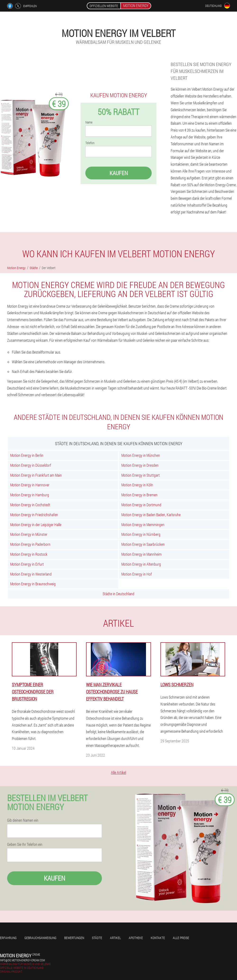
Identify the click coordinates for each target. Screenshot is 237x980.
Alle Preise (181, 938)
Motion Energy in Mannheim (141, 554)
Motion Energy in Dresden (140, 465)
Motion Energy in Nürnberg (141, 534)
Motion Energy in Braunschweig (33, 584)
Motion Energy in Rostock (29, 554)
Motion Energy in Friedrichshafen (34, 515)
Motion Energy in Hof (137, 574)
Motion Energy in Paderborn (30, 544)
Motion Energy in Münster (29, 534)
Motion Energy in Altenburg (141, 564)
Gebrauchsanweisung (40, 938)
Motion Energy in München (141, 455)
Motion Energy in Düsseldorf (31, 465)
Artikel (115, 938)
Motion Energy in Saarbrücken (143, 544)
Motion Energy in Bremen (139, 495)
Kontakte (158, 938)
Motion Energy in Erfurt (27, 564)
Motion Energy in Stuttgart (141, 475)
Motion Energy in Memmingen (143, 525)
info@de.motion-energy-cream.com (22, 960)
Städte (97, 938)
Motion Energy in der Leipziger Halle (36, 525)
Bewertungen (74, 938)
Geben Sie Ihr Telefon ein (25, 844)
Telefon (90, 143)
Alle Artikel (118, 772)
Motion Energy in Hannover (30, 485)
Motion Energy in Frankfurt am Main (36, 475)
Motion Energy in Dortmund (141, 505)
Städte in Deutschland (118, 594)
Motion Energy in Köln (137, 485)
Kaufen (119, 173)
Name (89, 122)
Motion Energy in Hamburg (30, 495)
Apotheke (136, 938)
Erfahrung (8, 938)
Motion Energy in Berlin (27, 455)
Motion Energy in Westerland (31, 574)
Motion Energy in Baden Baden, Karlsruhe (151, 515)
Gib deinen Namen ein (23, 820)
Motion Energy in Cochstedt (30, 505)
